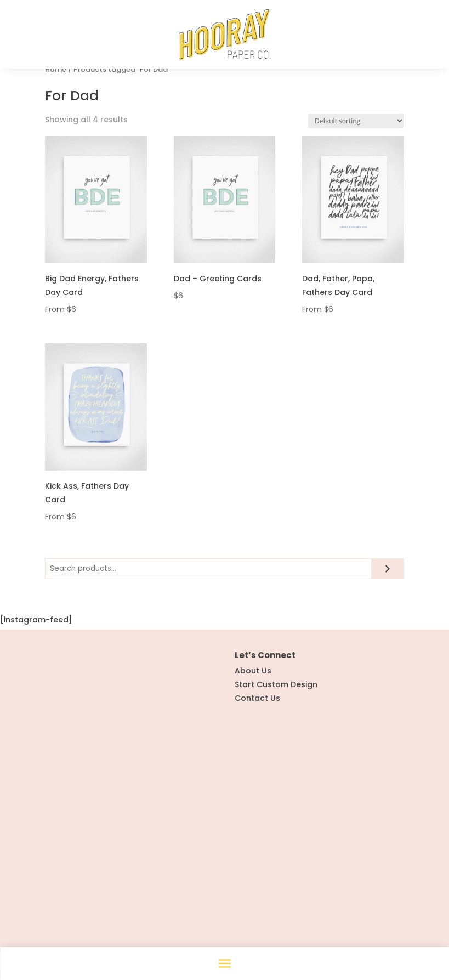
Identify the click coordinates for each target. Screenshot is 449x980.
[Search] (388, 606)
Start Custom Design (276, 722)
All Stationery (72, 822)
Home (56, 107)
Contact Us (257, 735)
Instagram (75, 871)
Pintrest (70, 885)
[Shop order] (356, 158)
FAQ (243, 808)
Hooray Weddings (81, 808)
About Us (253, 708)
